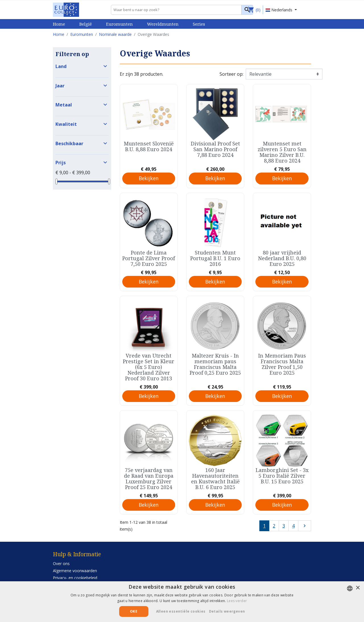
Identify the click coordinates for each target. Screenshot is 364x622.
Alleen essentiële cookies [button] (181, 611)
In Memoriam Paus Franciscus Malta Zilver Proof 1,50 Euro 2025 (282, 364)
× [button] (358, 588)
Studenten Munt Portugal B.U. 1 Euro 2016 (215, 258)
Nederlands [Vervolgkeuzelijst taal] (280, 10)
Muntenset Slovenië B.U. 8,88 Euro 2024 (149, 146)
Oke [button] (134, 611)
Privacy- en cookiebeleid (75, 578)
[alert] (182, 602)
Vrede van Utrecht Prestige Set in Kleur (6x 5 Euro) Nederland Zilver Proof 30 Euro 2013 (149, 367)
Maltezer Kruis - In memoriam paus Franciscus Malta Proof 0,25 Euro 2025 (215, 364)
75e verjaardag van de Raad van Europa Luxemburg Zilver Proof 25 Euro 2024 (149, 479)
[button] (229, 611)
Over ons (61, 564)
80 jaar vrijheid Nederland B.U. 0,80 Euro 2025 (282, 258)
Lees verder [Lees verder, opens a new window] (237, 601)
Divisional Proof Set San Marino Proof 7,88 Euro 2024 (215, 149)
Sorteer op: (231, 74)
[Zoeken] (182, 10)
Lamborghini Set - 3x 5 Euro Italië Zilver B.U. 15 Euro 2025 (282, 476)
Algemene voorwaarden (75, 571)
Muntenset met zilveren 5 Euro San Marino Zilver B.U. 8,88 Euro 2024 (282, 152)
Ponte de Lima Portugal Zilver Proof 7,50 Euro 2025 (149, 258)
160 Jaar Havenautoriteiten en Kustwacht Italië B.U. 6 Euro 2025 (215, 479)
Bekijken (149, 178)
